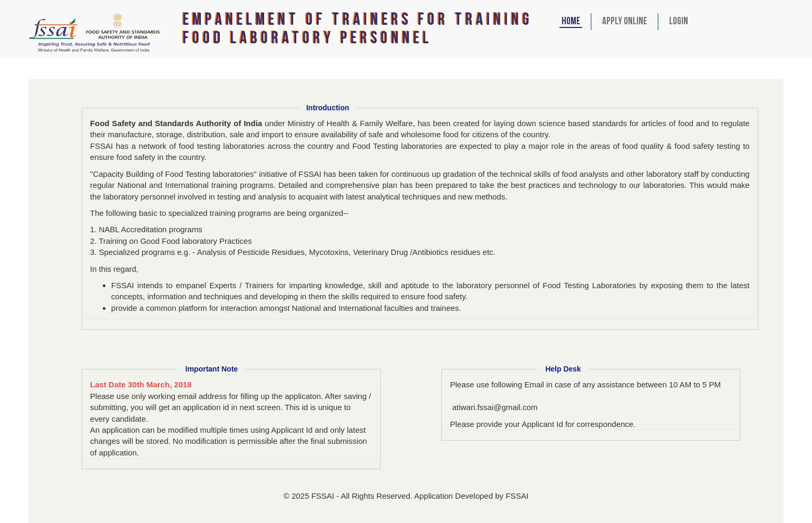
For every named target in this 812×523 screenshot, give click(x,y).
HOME (571, 22)
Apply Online (625, 22)
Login (679, 22)
